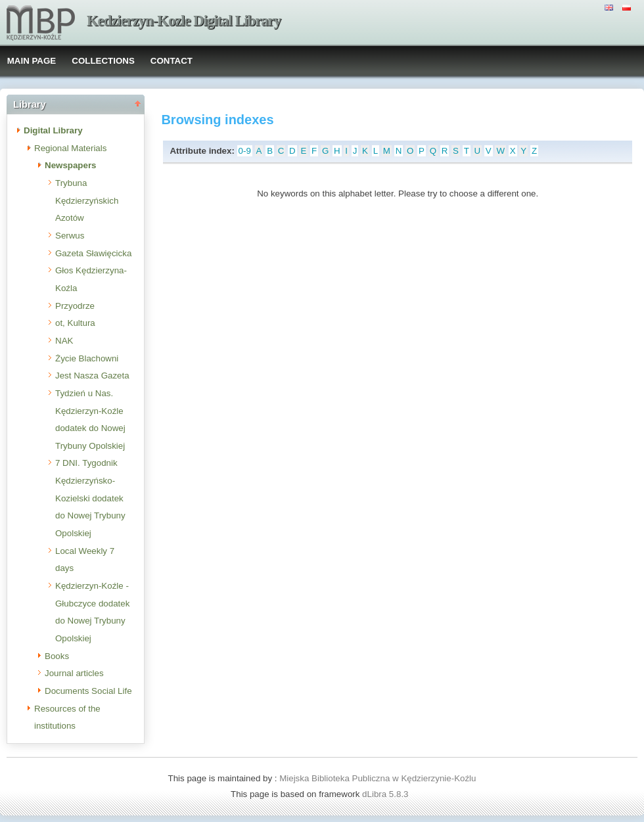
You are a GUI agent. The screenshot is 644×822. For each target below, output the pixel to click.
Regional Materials (70, 148)
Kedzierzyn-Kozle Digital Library (184, 21)
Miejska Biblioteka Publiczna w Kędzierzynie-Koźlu (378, 778)
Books (57, 656)
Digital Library (53, 130)
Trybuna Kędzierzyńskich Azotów (87, 200)
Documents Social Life (88, 691)
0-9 (245, 151)
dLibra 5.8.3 (386, 794)
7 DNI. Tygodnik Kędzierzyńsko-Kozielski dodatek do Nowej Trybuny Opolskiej (90, 498)
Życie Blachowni (87, 358)
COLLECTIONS (103, 61)
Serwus (70, 236)
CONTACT (172, 61)
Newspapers (71, 165)
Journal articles (74, 673)
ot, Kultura (75, 323)
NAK (64, 341)
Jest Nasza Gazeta (92, 376)
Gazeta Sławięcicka (93, 253)
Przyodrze (75, 306)
